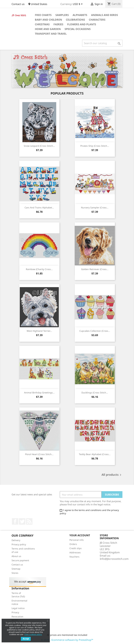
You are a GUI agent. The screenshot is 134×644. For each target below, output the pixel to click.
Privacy (15, 612)
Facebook (15, 521)
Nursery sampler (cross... (95, 208)
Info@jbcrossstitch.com (114, 559)
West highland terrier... (39, 331)
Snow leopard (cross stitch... (39, 146)
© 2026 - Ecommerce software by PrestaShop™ (67, 640)
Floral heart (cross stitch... (39, 454)
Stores (15, 573)
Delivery (16, 540)
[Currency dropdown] (78, 4)
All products (112, 475)
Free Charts (43, 15)
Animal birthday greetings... (39, 393)
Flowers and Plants (82, 24)
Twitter (22, 521)
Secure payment (20, 560)
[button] (20, 71)
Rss (29, 521)
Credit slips (76, 548)
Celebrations (75, 20)
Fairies (58, 24)
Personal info (76, 540)
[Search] (102, 43)
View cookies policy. (33, 634)
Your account (80, 535)
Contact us (18, 4)
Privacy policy (19, 544)
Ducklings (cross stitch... (95, 393)
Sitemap (16, 569)
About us (16, 556)
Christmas (42, 24)
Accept (26, 639)
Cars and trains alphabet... (39, 208)
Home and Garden (48, 29)
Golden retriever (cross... (95, 269)
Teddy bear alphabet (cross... (95, 454)
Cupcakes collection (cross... (95, 331)
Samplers (62, 15)
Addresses (75, 552)
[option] (67, 71)
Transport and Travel (51, 34)
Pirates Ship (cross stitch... (95, 146)
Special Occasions (78, 29)
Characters (97, 20)
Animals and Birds (105, 15)
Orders (73, 544)
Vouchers (74, 557)
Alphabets (80, 15)
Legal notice (18, 608)
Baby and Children (48, 20)
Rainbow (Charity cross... (39, 269)
